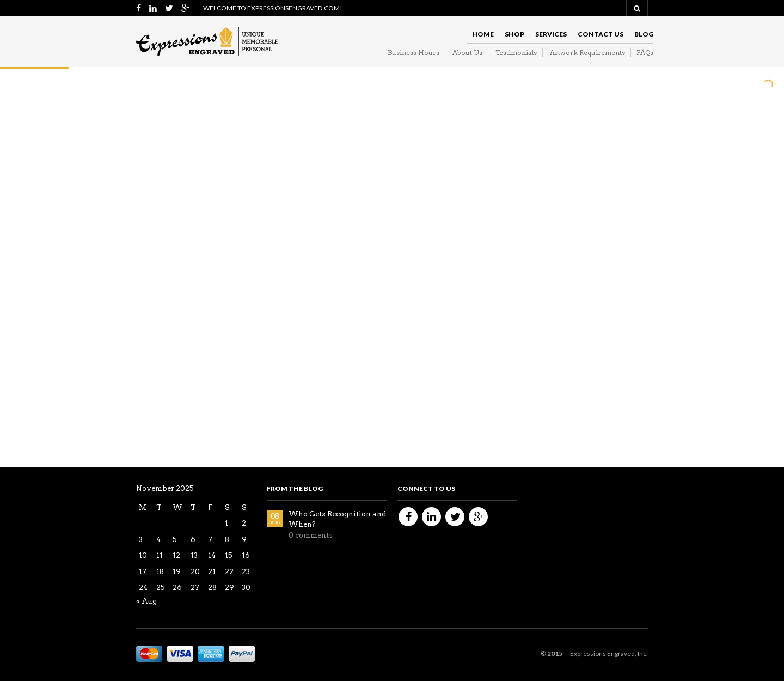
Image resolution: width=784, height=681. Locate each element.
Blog (644, 34)
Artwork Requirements (587, 53)
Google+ (478, 517)
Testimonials (516, 53)
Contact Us (601, 34)
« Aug (146, 601)
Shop (514, 34)
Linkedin (431, 517)
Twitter (455, 517)
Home (483, 34)
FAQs (645, 53)
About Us (467, 53)
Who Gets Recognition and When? (337, 519)
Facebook (408, 517)
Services (551, 34)
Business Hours (414, 53)
